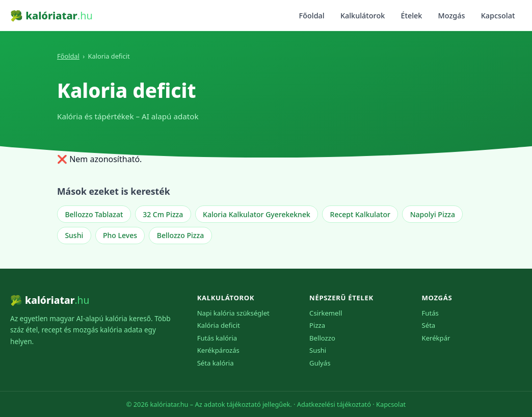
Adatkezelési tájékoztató (334, 404)
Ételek (411, 16)
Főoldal (312, 16)
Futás (430, 313)
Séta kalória (216, 363)
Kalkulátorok (363, 16)
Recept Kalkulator (360, 214)
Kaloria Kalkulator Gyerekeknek (257, 214)
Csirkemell (326, 313)
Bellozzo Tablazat (94, 214)
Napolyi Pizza (433, 214)
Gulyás (320, 363)
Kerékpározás (218, 350)
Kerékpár (436, 338)
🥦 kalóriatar (51, 16)
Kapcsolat (498, 16)
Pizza (317, 325)
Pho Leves (120, 235)
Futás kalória (217, 338)
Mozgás (452, 16)
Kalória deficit (219, 325)
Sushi (74, 235)
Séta (429, 325)
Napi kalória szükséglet (233, 313)
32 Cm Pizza (163, 214)
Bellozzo (322, 338)
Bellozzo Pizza (180, 235)
